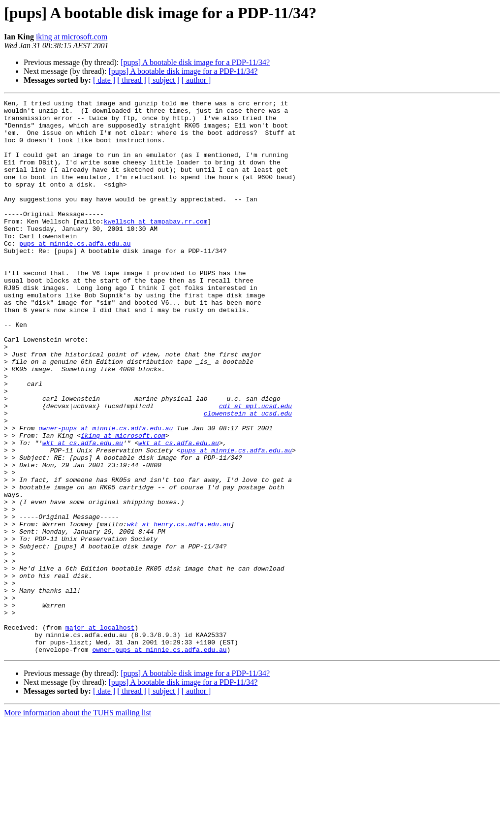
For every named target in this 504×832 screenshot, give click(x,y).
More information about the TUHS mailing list (78, 823)
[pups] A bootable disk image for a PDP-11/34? (195, 62)
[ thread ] (132, 80)
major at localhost (100, 734)
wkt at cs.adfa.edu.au (83, 512)
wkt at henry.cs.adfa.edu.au (179, 609)
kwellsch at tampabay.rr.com (156, 246)
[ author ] (196, 80)
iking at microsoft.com (72, 37)
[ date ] (104, 80)
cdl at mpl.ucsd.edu (255, 468)
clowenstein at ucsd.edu (248, 477)
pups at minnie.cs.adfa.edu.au (75, 273)
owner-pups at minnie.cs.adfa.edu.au (106, 494)
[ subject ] (164, 80)
